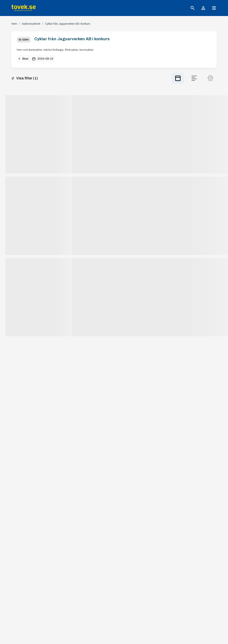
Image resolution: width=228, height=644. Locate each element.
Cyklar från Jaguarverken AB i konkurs (68, 24)
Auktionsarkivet (31, 24)
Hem (14, 24)
